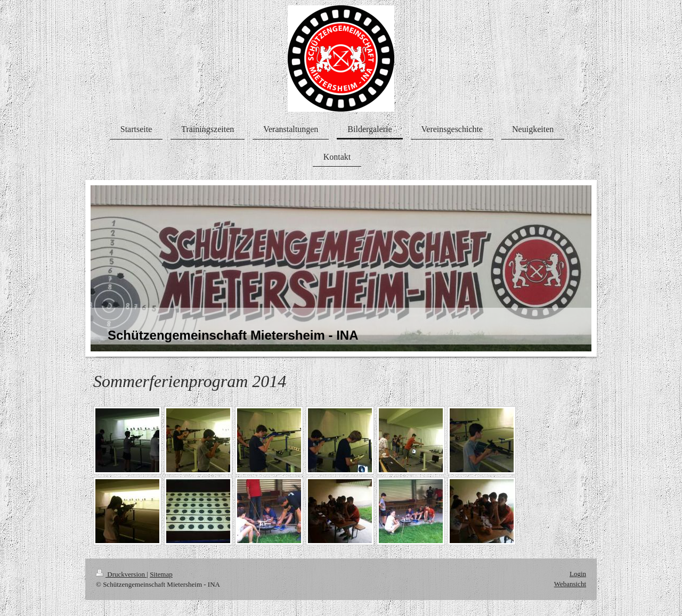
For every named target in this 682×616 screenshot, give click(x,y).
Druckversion (121, 574)
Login (578, 574)
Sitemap (161, 574)
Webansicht (570, 584)
